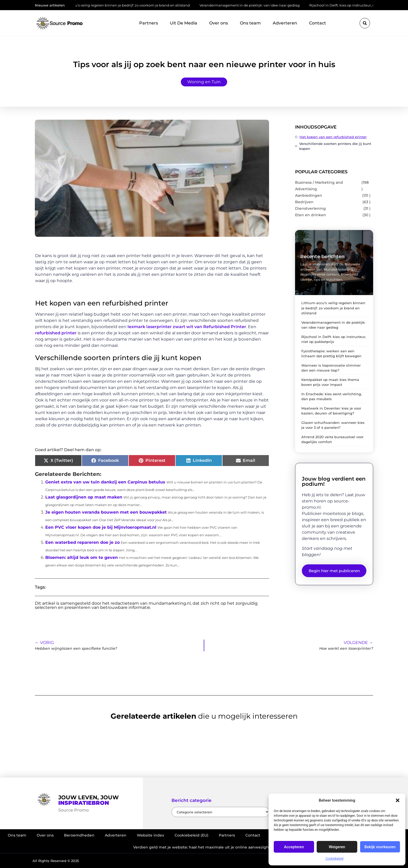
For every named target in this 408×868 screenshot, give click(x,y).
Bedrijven (304, 202)
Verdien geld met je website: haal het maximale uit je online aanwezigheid (204, 847)
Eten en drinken (311, 215)
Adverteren (285, 23)
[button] (398, 800)
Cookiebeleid (334, 859)
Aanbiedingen (309, 195)
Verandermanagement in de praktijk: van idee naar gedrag (252, 5)
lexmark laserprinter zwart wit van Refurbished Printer (187, 327)
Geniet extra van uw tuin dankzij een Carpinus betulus (105, 482)
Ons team (250, 23)
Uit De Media (184, 23)
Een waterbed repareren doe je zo (82, 542)
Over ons (219, 23)
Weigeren (337, 847)
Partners (149, 23)
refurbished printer (56, 333)
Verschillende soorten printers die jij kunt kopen (335, 146)
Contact (318, 23)
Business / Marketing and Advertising (319, 186)
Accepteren (294, 847)
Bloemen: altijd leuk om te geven (82, 557)
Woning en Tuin (204, 82)
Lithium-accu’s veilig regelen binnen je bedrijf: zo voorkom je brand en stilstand (124, 5)
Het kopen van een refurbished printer (333, 137)
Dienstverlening (310, 208)
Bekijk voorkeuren (380, 847)
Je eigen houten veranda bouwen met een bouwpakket (106, 512)
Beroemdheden (79, 835)
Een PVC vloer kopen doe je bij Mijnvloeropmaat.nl (101, 527)
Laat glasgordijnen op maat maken (84, 497)
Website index (151, 835)
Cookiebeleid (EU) (192, 835)
